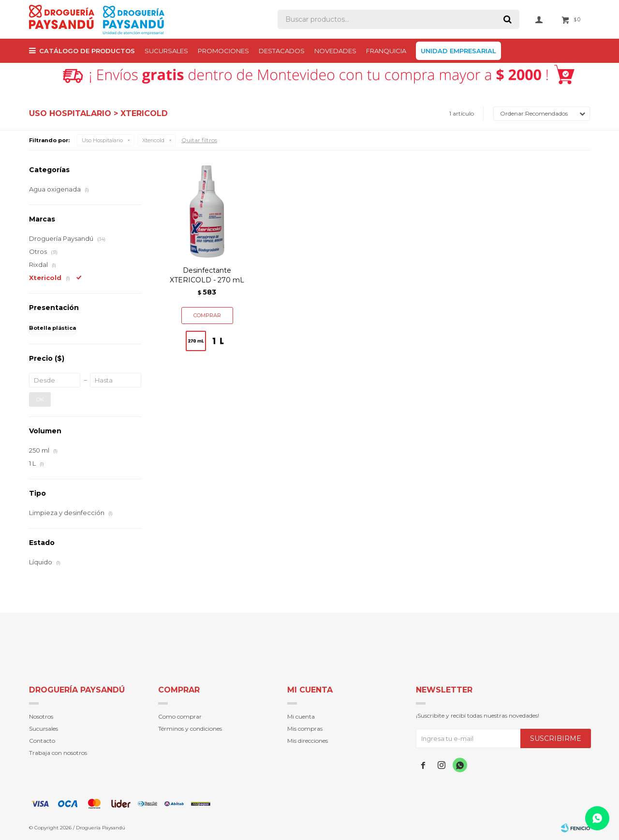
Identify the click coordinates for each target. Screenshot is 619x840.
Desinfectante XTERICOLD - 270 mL (207, 275)
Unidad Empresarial (458, 51)
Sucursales (166, 51)
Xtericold (153, 140)
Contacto (42, 741)
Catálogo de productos (87, 51)
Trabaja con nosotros (58, 753)
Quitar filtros (199, 140)
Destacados (282, 51)
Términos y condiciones (190, 729)
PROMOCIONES (223, 51)
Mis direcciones (308, 741)
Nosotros (41, 716)
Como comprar (180, 716)
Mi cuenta (301, 716)
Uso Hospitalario (102, 140)
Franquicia (386, 51)
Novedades (335, 51)
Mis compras (305, 729)
